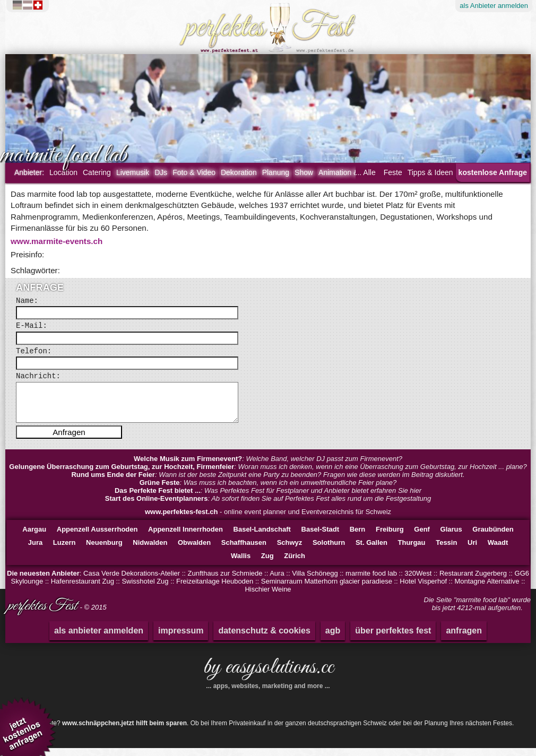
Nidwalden (150, 550)
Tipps (430, 172)
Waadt (498, 550)
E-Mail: (32, 326)
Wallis (241, 564)
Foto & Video (194, 172)
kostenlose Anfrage (493, 172)
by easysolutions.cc (268, 679)
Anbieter (494, 6)
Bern (358, 537)
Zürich (295, 564)
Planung (276, 172)
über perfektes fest (393, 638)
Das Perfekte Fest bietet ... (158, 498)
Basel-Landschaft (262, 537)
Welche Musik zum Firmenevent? (188, 467)
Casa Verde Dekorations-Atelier (132, 581)
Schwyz (290, 550)
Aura (277, 581)
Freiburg (390, 537)
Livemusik (133, 172)
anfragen (464, 638)
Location (63, 172)
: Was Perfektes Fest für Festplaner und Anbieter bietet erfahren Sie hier (268, 498)
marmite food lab (371, 581)
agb (333, 638)
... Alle (366, 172)
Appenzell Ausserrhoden (97, 537)
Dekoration (239, 172)
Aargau (34, 537)
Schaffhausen (244, 550)
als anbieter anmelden (99, 638)
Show (304, 172)
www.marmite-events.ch (57, 241)
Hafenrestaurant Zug (83, 589)
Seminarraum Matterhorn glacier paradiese (327, 589)
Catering (97, 172)
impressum (181, 638)
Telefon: (34, 351)
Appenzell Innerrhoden (185, 537)
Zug (267, 564)
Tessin (446, 550)
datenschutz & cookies (264, 638)
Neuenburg (104, 550)
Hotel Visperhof (423, 589)
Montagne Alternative (487, 589)
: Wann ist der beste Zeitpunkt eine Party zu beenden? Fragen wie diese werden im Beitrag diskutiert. (268, 483)
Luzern (64, 550)
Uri (472, 550)
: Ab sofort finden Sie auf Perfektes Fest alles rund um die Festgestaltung (268, 506)
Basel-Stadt (321, 537)
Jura (35, 550)
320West (418, 581)
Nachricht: (38, 376)
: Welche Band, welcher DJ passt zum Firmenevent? (268, 467)
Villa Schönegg (315, 581)
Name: (27, 301)
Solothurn (329, 550)
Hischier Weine (268, 597)
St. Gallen (371, 550)
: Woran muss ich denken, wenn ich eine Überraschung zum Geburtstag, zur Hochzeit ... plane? (268, 475)
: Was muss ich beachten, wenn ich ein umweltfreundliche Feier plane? (268, 490)
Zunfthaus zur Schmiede (225, 581)
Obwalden (194, 550)
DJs (161, 172)
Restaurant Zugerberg (473, 581)
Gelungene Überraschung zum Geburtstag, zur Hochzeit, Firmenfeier (122, 475)
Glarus (451, 537)
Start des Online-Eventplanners (157, 506)
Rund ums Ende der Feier (113, 483)
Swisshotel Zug (145, 589)
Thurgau (412, 550)
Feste (393, 172)
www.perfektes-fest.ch (181, 520)
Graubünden (493, 537)
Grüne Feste (160, 490)
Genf (422, 537)
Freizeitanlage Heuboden (215, 589)
